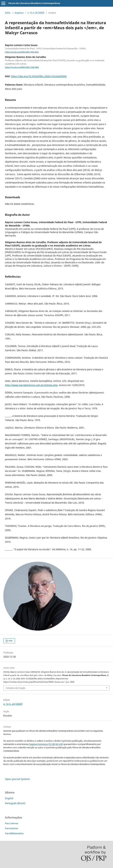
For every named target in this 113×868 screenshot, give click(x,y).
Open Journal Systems (17, 779)
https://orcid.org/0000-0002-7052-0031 (22, 52)
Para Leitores (12, 823)
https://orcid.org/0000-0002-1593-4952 (22, 67)
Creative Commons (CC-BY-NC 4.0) (46, 744)
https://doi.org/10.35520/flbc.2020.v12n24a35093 (39, 76)
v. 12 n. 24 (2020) (36, 13)
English (9, 798)
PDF (10, 641)
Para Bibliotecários (14, 833)
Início (8, 13)
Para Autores (11, 828)
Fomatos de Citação (16, 688)
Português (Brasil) (15, 803)
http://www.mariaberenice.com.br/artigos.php (31, 385)
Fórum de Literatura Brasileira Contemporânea (34, 3)
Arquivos (19, 13)
